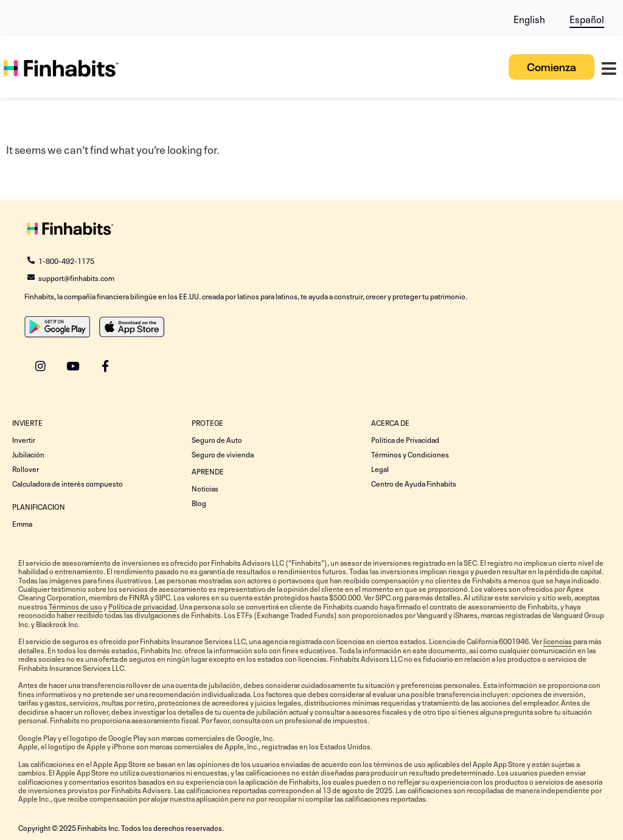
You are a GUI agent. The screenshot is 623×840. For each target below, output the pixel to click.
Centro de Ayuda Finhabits (414, 483)
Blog (199, 502)
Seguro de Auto (217, 439)
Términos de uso (75, 606)
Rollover (26, 468)
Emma (22, 523)
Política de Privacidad (405, 439)
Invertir (24, 439)
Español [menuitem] (587, 18)
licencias (558, 640)
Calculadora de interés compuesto (68, 483)
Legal (380, 468)
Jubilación (28, 454)
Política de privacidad (142, 606)
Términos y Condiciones (410, 454)
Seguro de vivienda (223, 454)
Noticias (205, 488)
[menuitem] (529, 16)
